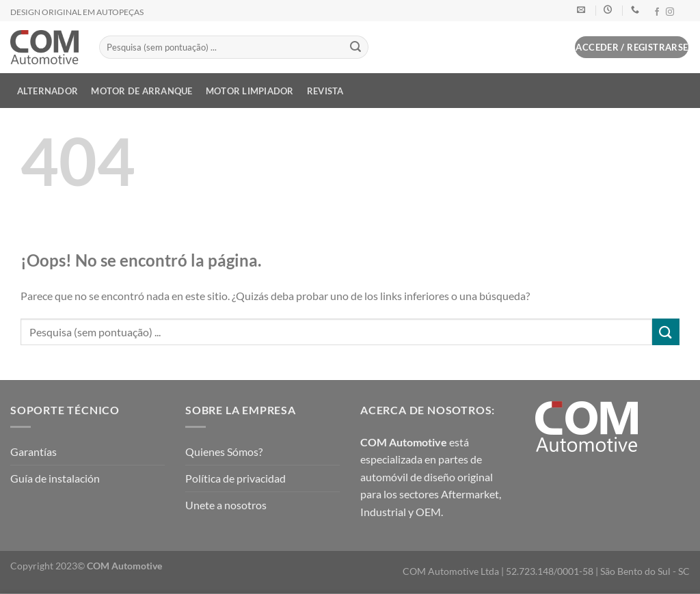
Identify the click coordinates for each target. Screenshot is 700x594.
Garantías (33, 451)
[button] (558, 50)
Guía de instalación (55, 478)
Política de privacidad (235, 478)
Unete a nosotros (226, 505)
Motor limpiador (250, 91)
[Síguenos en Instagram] (670, 12)
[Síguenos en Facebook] (657, 12)
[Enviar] (355, 47)
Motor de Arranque (142, 91)
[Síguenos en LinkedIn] (683, 12)
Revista (325, 91)
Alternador (48, 91)
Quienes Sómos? (224, 451)
